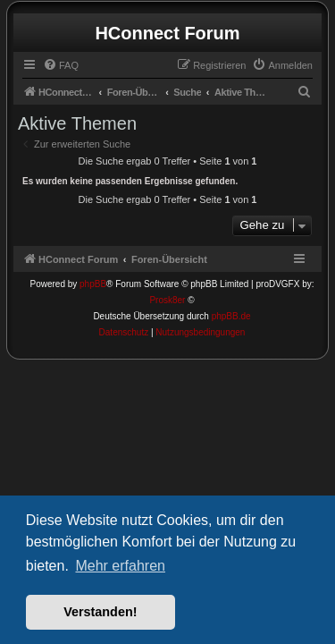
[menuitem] (61, 65)
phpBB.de (231, 316)
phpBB (93, 284)
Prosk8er (167, 300)
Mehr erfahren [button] (120, 566)
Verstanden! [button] (100, 612)
